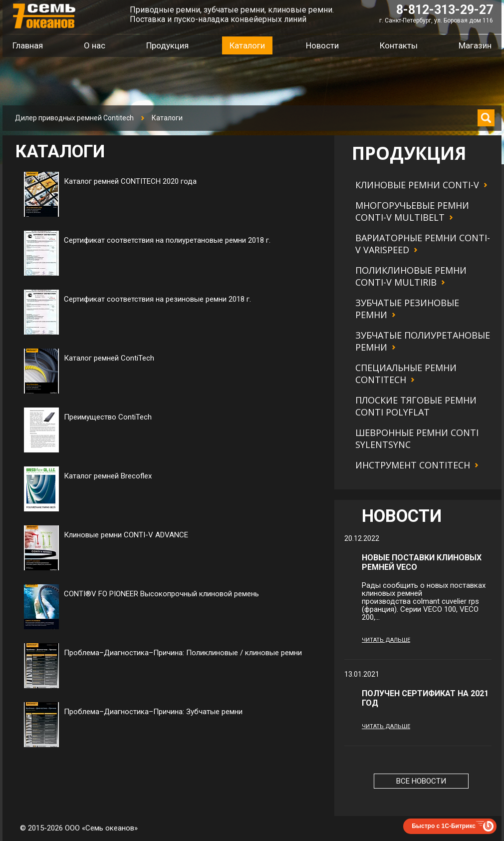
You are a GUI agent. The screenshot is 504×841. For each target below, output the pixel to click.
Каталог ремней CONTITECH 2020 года (130, 181)
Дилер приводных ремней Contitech (74, 118)
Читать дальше (386, 640)
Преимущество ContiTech (108, 417)
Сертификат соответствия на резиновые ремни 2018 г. (157, 299)
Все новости (421, 781)
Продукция (167, 45)
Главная (28, 45)
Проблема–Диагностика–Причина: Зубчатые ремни (153, 712)
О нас (95, 45)
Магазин (475, 45)
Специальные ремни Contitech (406, 374)
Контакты (399, 45)
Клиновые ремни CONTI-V (417, 185)
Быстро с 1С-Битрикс (444, 826)
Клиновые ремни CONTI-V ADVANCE (126, 535)
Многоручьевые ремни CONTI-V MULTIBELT (412, 211)
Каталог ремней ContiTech (109, 358)
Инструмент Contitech (413, 465)
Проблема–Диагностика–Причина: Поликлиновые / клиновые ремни (183, 653)
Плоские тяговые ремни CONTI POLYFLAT (416, 406)
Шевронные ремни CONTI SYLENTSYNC (417, 438)
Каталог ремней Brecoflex (108, 476)
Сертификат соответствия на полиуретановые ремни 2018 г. (167, 240)
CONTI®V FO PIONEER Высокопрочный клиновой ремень (161, 594)
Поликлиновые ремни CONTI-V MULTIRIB (411, 276)
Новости (322, 45)
